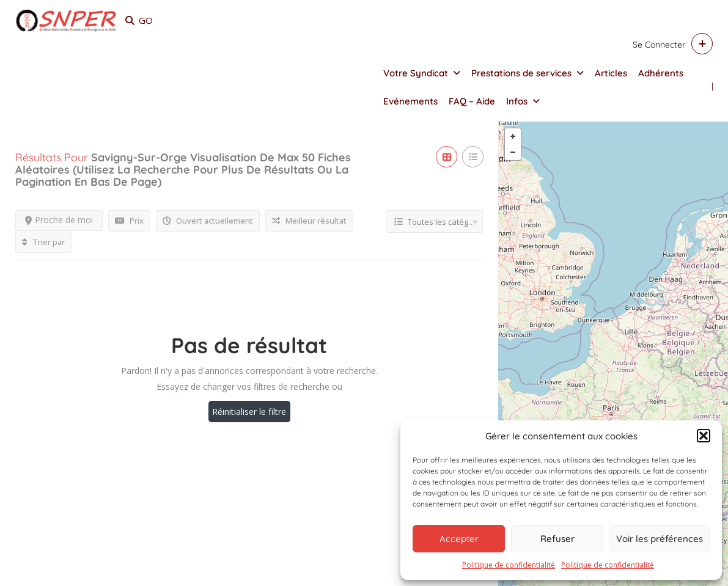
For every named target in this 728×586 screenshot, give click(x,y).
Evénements (410, 101)
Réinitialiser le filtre (249, 412)
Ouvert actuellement (208, 221)
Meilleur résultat (309, 221)
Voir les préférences (660, 539)
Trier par (43, 242)
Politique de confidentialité (509, 565)
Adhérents (661, 73)
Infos (517, 101)
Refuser (557, 539)
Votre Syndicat (416, 73)
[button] (704, 436)
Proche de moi (59, 220)
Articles (611, 73)
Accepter (459, 539)
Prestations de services (521, 73)
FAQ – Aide (472, 101)
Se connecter (659, 45)
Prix (129, 221)
